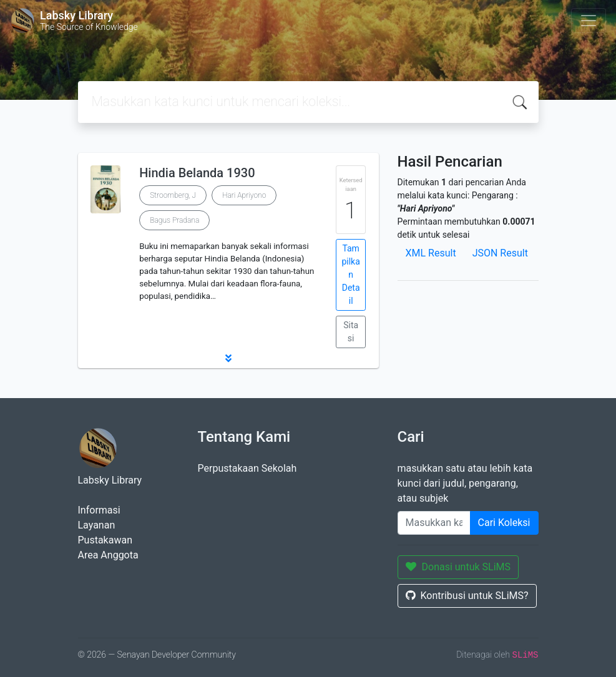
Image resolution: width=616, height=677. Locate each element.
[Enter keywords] (434, 523)
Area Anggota (108, 555)
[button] (228, 358)
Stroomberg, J (173, 195)
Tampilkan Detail (350, 275)
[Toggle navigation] (589, 21)
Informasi (99, 510)
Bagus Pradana (174, 220)
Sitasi (351, 332)
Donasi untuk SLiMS (458, 567)
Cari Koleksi (504, 523)
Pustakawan (105, 540)
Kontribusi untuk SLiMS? (467, 596)
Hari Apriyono (244, 195)
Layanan (97, 525)
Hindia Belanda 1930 (197, 173)
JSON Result (500, 253)
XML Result (431, 253)
